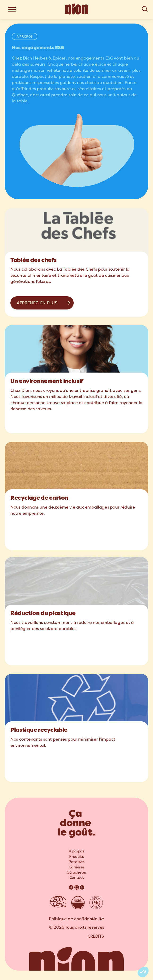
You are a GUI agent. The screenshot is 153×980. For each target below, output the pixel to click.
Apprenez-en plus (37, 303)
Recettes (76, 862)
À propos (76, 851)
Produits (76, 857)
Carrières (77, 867)
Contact (76, 878)
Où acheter (76, 872)
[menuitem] (76, 851)
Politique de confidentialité (76, 919)
